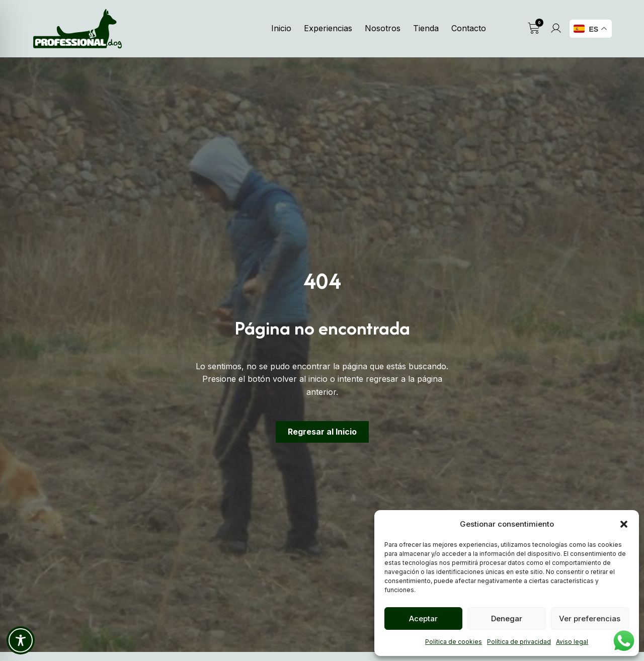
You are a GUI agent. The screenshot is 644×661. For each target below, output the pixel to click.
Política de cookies (454, 642)
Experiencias (328, 28)
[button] (624, 524)
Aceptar (423, 618)
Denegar (507, 618)
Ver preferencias (590, 618)
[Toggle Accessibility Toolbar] (21, 640)
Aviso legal (572, 642)
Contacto (469, 28)
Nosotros (383, 28)
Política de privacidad (519, 642)
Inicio (281, 28)
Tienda (426, 28)
